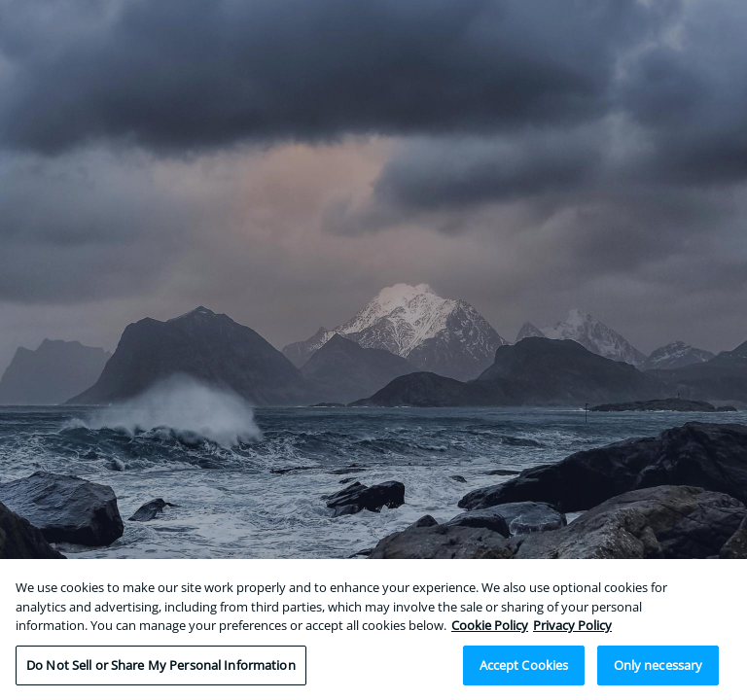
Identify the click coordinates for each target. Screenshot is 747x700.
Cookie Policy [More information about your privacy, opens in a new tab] (490, 629)
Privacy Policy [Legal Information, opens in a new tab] (572, 629)
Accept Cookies (524, 669)
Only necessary (658, 669)
